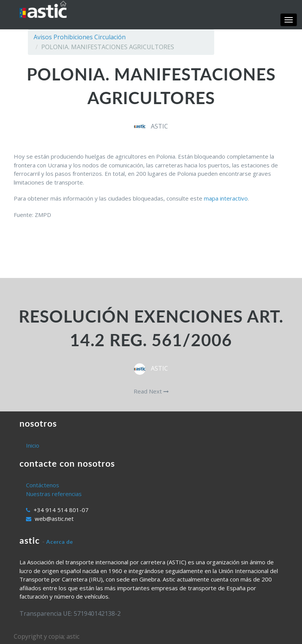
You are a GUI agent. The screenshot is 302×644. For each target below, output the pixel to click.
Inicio (33, 445)
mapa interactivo (226, 198)
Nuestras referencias (54, 494)
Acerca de (60, 542)
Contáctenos (43, 485)
